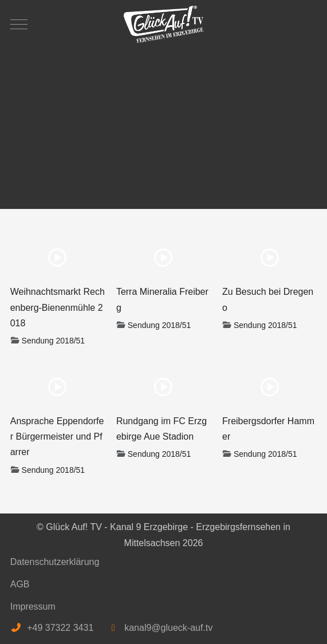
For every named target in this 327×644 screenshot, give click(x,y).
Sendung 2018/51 (54, 341)
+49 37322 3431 (60, 628)
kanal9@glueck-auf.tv (168, 628)
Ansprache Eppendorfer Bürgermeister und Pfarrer (57, 436)
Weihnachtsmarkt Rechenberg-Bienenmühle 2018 (58, 307)
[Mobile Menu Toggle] (19, 24)
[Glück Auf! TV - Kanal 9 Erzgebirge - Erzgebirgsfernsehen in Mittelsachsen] (164, 24)
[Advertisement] (164, 123)
